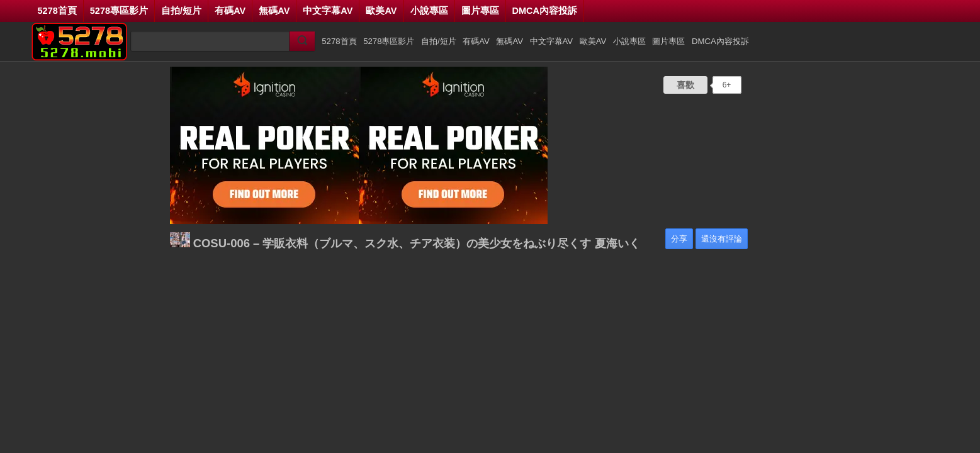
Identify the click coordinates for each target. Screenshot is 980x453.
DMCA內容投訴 (545, 11)
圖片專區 (480, 11)
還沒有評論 (722, 239)
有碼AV (230, 11)
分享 (679, 239)
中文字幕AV (328, 11)
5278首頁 (57, 11)
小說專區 (429, 11)
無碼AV (274, 11)
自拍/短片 (181, 11)
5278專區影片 (119, 11)
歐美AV (381, 11)
